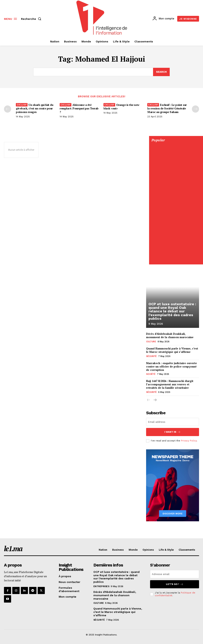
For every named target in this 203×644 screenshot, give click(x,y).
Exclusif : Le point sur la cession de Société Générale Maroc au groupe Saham (167, 108)
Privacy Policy (189, 441)
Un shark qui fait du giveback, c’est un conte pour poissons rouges (34, 108)
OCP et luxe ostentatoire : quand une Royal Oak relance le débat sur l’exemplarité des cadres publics (172, 311)
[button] (32, 19)
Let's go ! (175, 584)
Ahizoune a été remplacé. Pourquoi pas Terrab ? (79, 108)
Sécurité (151, 356)
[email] (173, 422)
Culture (151, 342)
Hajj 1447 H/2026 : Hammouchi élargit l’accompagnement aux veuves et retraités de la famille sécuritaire (170, 384)
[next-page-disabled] (195, 109)
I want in (172, 432)
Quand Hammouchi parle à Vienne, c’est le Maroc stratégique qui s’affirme (172, 350)
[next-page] (155, 400)
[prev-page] (8, 109)
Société (151, 374)
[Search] (161, 72)
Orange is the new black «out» (121, 107)
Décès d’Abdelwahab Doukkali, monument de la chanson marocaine (170, 335)
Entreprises (101, 586)
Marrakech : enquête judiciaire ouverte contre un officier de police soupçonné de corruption (171, 366)
